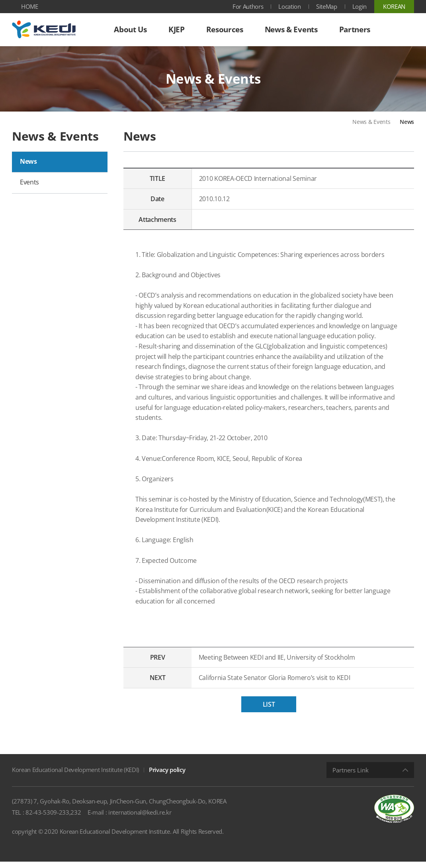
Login (360, 6)
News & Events (371, 128)
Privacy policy (167, 776)
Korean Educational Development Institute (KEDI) (75, 776)
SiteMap (327, 6)
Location (289, 6)
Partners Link (351, 776)
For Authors (248, 6)
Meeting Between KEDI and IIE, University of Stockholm (284, 664)
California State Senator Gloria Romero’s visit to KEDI (282, 684)
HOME (30, 6)
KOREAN (394, 6)
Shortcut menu (0, 0)
